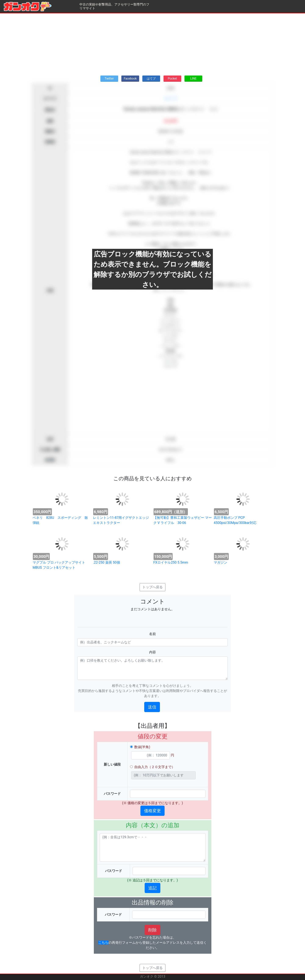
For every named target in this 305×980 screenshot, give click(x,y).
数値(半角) (142, 747)
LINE (193, 78)
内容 (152, 652)
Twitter (109, 78)
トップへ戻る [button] (152, 587)
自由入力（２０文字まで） (155, 767)
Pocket (172, 78)
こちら (103, 943)
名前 (152, 634)
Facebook (130, 78)
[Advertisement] (152, 43)
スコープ (171, 99)
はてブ (151, 78)
